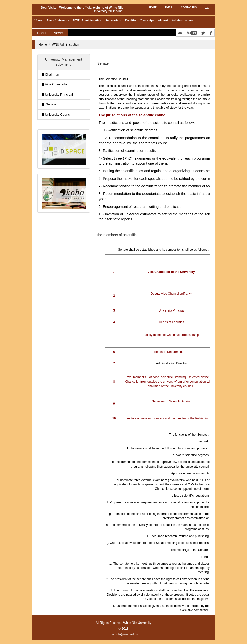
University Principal (59, 94)
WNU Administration (87, 20)
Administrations (182, 20)
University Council (58, 114)
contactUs (189, 7)
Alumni (163, 20)
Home (153, 7)
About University (58, 20)
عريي (208, 7)
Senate (50, 104)
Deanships (147, 20)
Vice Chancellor (56, 84)
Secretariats (113, 20)
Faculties (131, 20)
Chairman (52, 74)
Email (169, 7)
